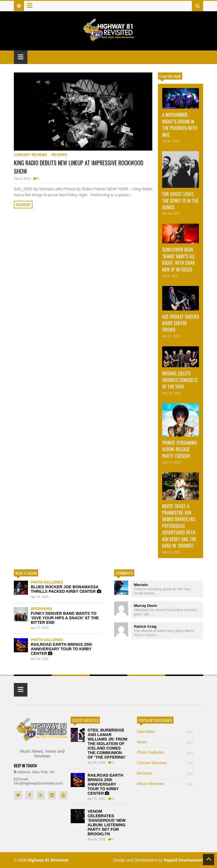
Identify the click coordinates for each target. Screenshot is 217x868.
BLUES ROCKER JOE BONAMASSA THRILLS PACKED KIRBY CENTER (66, 589)
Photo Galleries (47, 582)
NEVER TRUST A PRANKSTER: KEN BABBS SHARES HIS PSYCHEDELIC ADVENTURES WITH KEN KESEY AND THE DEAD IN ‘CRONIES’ (179, 526)
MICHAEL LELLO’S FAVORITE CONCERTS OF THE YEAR (180, 380)
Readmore (23, 205)
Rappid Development (184, 860)
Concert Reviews (31, 155)
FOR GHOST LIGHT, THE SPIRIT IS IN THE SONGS (180, 201)
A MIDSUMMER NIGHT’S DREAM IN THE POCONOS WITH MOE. (180, 125)
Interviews (41, 609)
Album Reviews (165, 784)
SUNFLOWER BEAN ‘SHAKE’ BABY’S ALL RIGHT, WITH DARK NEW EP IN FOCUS (179, 259)
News (165, 742)
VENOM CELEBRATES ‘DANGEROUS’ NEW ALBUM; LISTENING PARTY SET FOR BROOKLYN (107, 823)
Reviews (59, 155)
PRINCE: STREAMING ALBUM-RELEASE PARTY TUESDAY (180, 449)
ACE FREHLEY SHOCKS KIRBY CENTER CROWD (181, 323)
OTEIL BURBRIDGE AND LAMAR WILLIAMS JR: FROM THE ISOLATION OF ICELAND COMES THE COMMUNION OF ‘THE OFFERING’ (108, 744)
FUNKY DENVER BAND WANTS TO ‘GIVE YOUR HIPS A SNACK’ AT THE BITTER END (65, 618)
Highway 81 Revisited (48, 860)
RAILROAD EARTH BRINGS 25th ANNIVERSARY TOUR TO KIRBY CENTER (61, 649)
